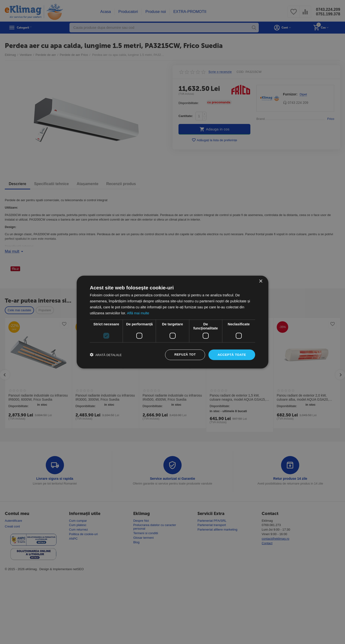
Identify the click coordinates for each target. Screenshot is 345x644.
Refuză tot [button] (184, 355)
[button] (106, 355)
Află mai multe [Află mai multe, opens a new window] (138, 313)
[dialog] (172, 322)
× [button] (261, 281)
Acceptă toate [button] (231, 355)
